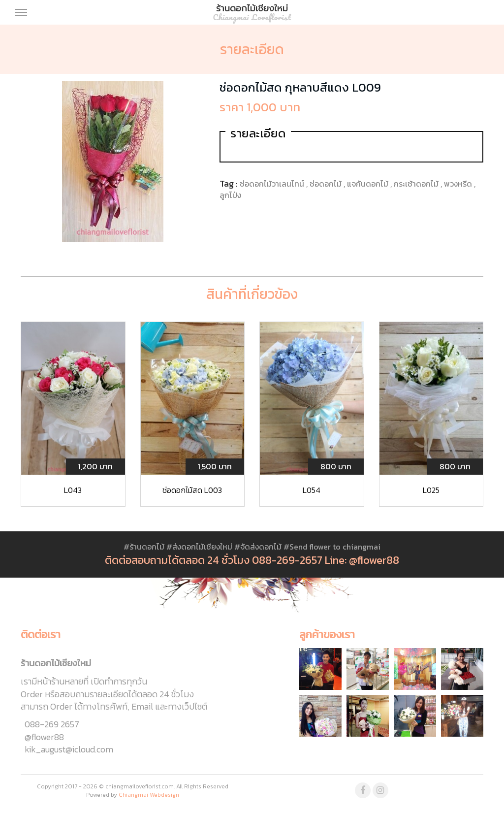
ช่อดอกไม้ (327, 184)
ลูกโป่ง (230, 195)
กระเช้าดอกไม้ (417, 184)
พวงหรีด (459, 184)
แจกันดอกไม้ (369, 184)
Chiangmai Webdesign (149, 795)
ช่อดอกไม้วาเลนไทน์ (273, 184)
